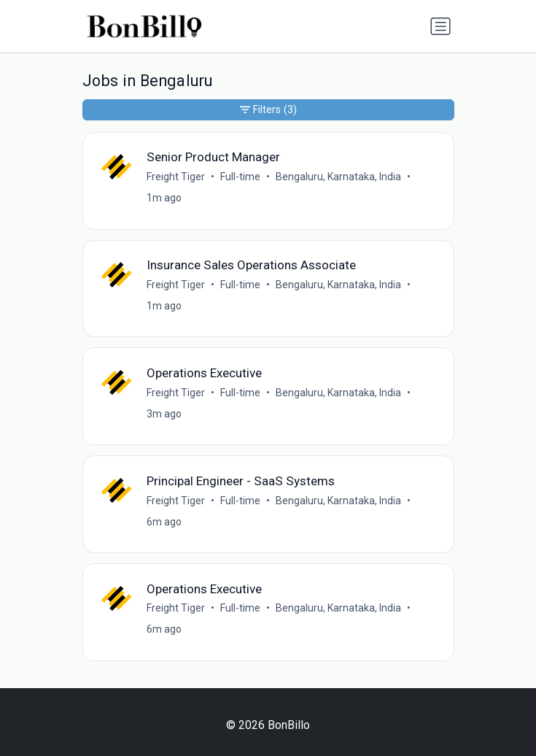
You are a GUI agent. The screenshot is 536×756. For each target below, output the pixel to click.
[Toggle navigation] (440, 26)
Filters (268, 110)
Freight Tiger (176, 177)
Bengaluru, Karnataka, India (338, 177)
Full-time (240, 177)
